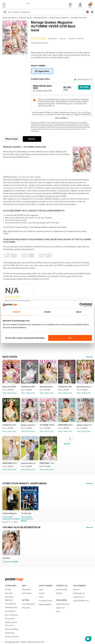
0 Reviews (53, 39)
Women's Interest (25, 18)
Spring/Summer (46, 387)
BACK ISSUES (10, 357)
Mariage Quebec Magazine (59, 18)
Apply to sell (60, 608)
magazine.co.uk (79, 597)
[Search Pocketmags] (5, 12)
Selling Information (63, 604)
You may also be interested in (21, 527)
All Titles (8, 589)
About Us (76, 589)
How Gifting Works (29, 604)
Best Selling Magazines (9, 598)
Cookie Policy (10, 633)
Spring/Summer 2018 (85, 387)
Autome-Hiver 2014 (29, 463)
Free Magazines (11, 604)
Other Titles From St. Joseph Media (25, 483)
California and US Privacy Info (11, 624)
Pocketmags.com (79, 593)
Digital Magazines (45, 604)
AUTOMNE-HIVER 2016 (78, 18)
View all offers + (62, 118)
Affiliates (59, 593)
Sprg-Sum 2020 (9, 387)
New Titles (9, 593)
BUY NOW (84, 87)
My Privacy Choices (12, 637)
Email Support (27, 593)
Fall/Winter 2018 (65, 387)
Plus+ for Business (11, 615)
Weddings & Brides (40, 18)
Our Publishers (10, 611)
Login (58, 611)
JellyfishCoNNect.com (81, 601)
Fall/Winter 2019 (28, 387)
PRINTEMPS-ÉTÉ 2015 (11, 463)
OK (70, 338)
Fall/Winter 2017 (9, 425)
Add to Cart (12, 393)
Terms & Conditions (12, 629)
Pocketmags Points (46, 601)
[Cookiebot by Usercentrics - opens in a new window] (81, 305)
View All (89, 357)
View (4, 393)
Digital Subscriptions (10, 18)
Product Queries (62, 589)
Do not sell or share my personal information (25, 338)
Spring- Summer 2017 (29, 425)
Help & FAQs (26, 589)
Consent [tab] (17, 312)
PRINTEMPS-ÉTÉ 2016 (66, 425)
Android (42, 593)
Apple (41, 589)
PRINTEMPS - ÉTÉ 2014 (48, 463)
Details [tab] (47, 312)
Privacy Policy (10, 619)
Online (41, 597)
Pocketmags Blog (11, 607)
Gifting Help (26, 608)
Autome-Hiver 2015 (85, 425)
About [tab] (79, 312)
